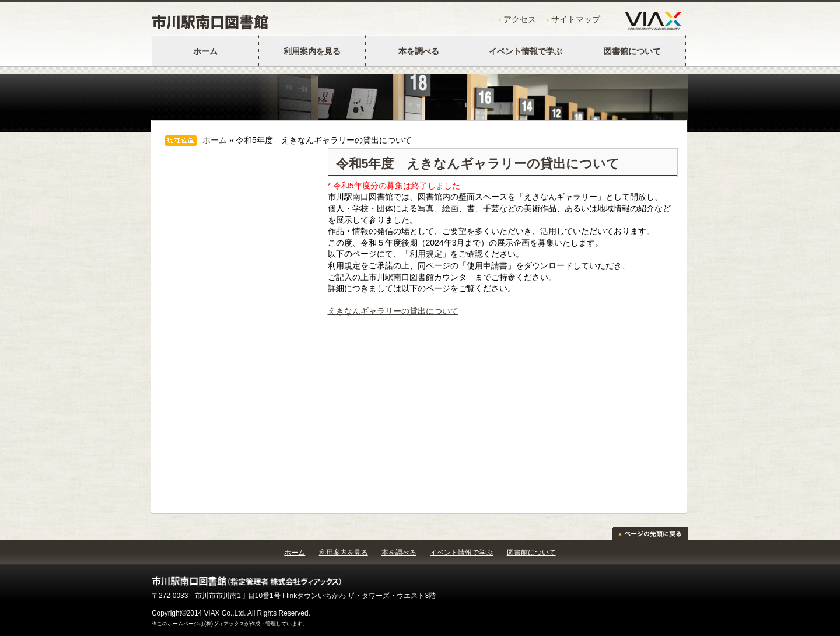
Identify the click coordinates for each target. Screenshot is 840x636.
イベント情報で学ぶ (526, 51)
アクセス (520, 19)
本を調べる (419, 51)
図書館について (632, 51)
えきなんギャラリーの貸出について (393, 311)
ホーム (205, 51)
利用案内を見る (312, 51)
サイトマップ (576, 19)
